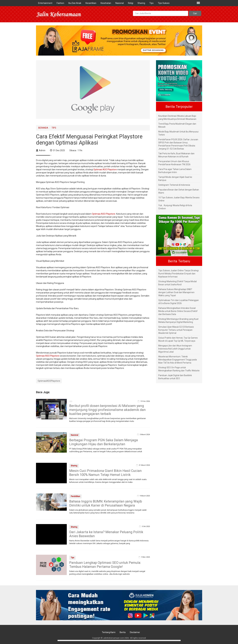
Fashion (60, 3)
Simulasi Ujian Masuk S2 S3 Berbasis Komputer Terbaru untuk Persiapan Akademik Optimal (176, 330)
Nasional (120, 3)
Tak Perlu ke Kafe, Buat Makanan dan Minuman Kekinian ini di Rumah (176, 155)
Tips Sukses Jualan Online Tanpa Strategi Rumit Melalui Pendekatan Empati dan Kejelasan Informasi (178, 274)
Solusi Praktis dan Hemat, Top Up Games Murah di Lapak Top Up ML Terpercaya (178, 339)
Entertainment (45, 3)
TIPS (54, 128)
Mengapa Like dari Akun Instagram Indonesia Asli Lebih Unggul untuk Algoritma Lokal (175, 349)
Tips (151, 3)
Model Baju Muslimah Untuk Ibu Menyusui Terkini (178, 133)
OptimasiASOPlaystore (49, 381)
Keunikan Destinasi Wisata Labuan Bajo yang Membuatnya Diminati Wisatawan (177, 117)
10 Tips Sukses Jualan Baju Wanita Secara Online (179, 199)
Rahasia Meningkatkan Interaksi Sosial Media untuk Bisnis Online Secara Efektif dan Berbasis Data (178, 311)
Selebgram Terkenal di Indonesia (174, 185)
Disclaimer (135, 632)
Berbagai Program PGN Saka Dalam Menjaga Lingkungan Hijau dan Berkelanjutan (104, 442)
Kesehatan (106, 3)
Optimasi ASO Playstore (105, 170)
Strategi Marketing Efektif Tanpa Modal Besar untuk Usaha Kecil (177, 283)
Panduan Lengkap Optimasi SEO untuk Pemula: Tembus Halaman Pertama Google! (105, 565)
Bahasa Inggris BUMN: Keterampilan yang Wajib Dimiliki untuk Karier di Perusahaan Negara (106, 503)
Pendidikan (75, 496)
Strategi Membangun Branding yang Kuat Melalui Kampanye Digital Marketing (178, 321)
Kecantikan (91, 3)
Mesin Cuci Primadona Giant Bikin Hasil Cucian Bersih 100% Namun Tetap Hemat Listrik (105, 473)
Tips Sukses (164, 3)
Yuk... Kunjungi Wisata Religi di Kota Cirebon (175, 207)
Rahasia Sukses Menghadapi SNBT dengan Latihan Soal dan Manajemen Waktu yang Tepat (176, 292)
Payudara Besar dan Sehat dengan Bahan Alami (179, 191)
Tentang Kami (109, 632)
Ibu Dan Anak (75, 3)
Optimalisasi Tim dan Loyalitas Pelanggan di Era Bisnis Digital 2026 (179, 302)
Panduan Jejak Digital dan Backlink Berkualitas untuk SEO (175, 377)
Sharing (141, 3)
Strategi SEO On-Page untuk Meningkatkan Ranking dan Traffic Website (179, 369)
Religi (131, 3)
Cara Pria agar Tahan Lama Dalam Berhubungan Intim (175, 171)
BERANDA (43, 128)
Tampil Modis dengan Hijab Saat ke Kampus (175, 179)
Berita (123, 632)
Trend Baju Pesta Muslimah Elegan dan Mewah (177, 125)
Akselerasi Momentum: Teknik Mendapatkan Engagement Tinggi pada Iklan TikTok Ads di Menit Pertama (178, 360)
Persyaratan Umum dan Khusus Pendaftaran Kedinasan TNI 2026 (174, 163)
